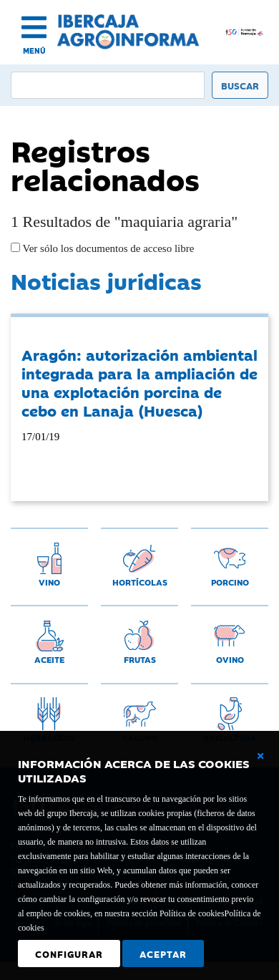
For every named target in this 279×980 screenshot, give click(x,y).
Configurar (69, 954)
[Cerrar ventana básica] (260, 756)
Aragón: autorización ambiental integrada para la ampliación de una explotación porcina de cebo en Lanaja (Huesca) (139, 382)
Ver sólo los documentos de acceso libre (107, 248)
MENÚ (34, 50)
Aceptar (163, 954)
